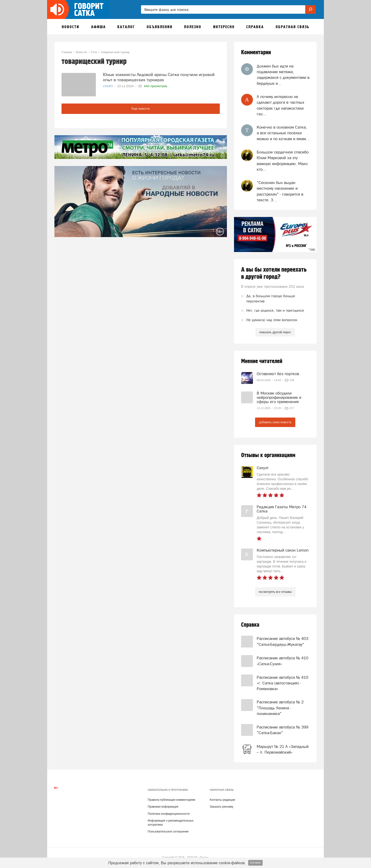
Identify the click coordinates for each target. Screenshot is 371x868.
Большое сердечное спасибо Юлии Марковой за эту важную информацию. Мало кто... (283, 161)
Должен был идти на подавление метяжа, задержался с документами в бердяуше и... (283, 75)
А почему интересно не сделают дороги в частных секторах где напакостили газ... (280, 105)
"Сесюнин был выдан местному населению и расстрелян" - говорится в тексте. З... (280, 191)
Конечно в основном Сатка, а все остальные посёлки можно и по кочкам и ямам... (283, 133)
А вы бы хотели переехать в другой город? (274, 273)
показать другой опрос (275, 332)
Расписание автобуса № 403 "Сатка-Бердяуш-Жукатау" (283, 641)
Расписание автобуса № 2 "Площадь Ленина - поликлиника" (280, 708)
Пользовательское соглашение (168, 832)
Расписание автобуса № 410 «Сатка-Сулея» (283, 661)
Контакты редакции (222, 800)
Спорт (108, 86)
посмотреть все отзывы (275, 592)
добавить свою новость (275, 422)
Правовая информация (163, 807)
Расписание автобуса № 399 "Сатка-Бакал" (283, 730)
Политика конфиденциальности (169, 814)
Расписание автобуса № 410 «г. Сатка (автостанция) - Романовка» (283, 683)
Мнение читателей (262, 361)
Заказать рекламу (221, 807)
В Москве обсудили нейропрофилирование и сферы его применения (279, 397)
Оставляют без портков (278, 374)
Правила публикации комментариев (171, 800)
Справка (250, 625)
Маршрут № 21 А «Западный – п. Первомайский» (283, 749)
